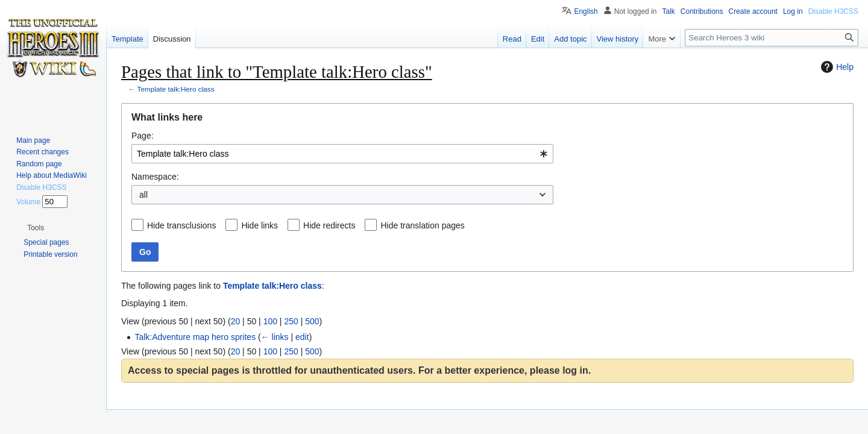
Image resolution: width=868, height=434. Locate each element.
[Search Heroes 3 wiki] (772, 38)
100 (270, 321)
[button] (36, 228)
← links (275, 337)
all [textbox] (143, 195)
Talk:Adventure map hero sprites (195, 337)
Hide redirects (329, 225)
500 (312, 321)
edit (302, 337)
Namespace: (155, 177)
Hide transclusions (181, 225)
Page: (143, 136)
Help (836, 67)
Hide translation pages (422, 225)
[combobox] (342, 154)
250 (291, 321)
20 (236, 321)
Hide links (259, 225)
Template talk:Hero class (176, 89)
